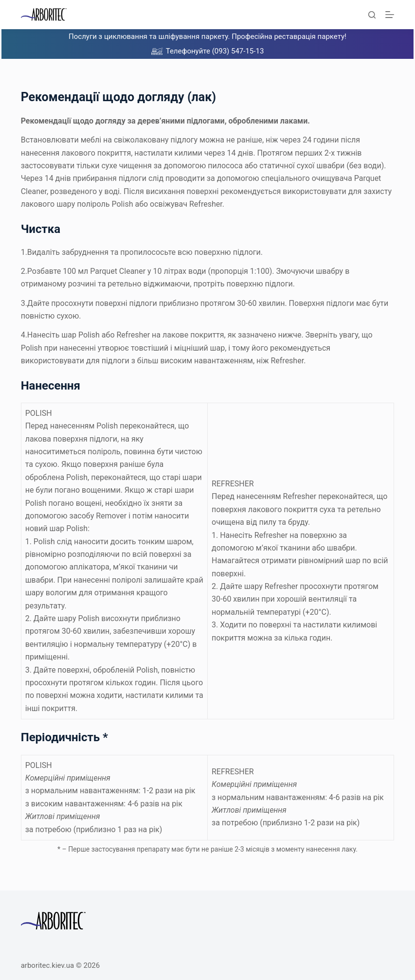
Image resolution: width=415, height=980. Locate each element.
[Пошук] (372, 15)
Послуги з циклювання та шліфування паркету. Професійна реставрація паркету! (207, 36)
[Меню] (390, 15)
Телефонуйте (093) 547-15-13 (215, 51)
